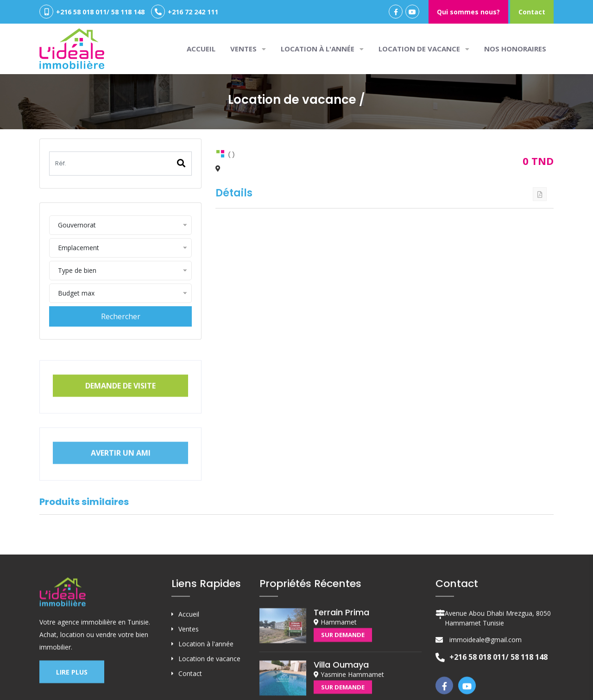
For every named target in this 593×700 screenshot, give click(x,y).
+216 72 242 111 (185, 12)
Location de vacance (424, 49)
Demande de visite (120, 403)
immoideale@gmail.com (486, 694)
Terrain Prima (341, 667)
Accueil (201, 49)
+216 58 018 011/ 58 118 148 (92, 12)
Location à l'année (322, 49)
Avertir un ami (121, 470)
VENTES (248, 49)
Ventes (189, 684)
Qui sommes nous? (468, 12)
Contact (532, 12)
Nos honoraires (515, 49)
